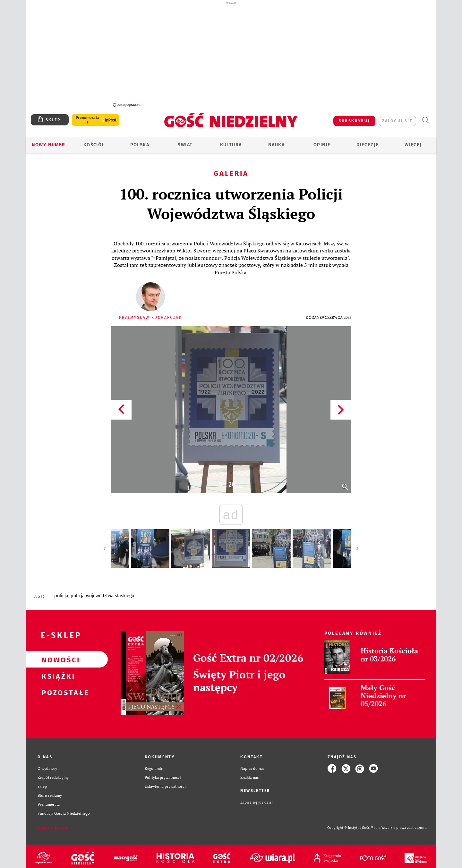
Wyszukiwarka (425, 117)
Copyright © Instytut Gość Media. (354, 824)
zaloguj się (397, 117)
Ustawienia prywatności (165, 783)
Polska (140, 141)
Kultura (231, 141)
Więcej (413, 141)
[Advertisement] (231, 54)
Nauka (276, 141)
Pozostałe (56, 689)
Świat (185, 141)
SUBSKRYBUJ (354, 117)
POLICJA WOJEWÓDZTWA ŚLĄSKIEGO (102, 592)
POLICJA (61, 592)
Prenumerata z (88, 116)
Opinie (322, 141)
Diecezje (368, 141)
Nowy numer (49, 141)
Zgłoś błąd (53, 825)
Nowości (56, 656)
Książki (56, 672)
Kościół (94, 141)
